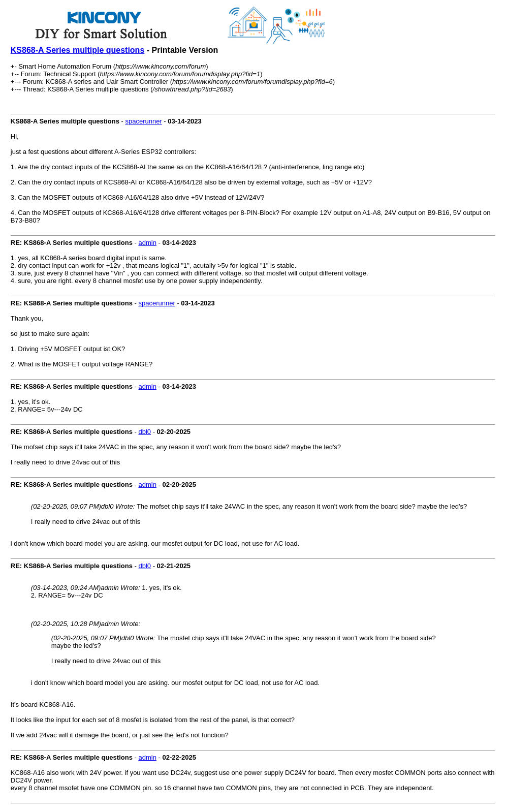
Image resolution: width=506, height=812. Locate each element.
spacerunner (143, 121)
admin (147, 243)
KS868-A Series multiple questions (77, 50)
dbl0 (145, 432)
